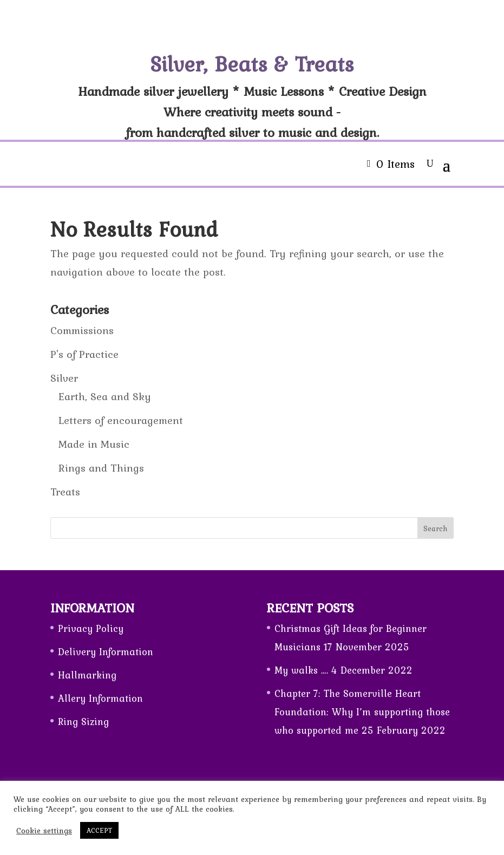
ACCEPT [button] (99, 830)
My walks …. (301, 670)
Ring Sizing (83, 722)
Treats (65, 492)
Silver (64, 378)
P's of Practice (84, 354)
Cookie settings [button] (44, 831)
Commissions (82, 330)
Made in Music (94, 444)
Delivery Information (106, 652)
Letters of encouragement (121, 420)
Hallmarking (87, 675)
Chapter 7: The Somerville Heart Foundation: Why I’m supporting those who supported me (362, 712)
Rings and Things (101, 468)
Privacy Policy (91, 628)
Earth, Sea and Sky (105, 396)
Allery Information (100, 698)
